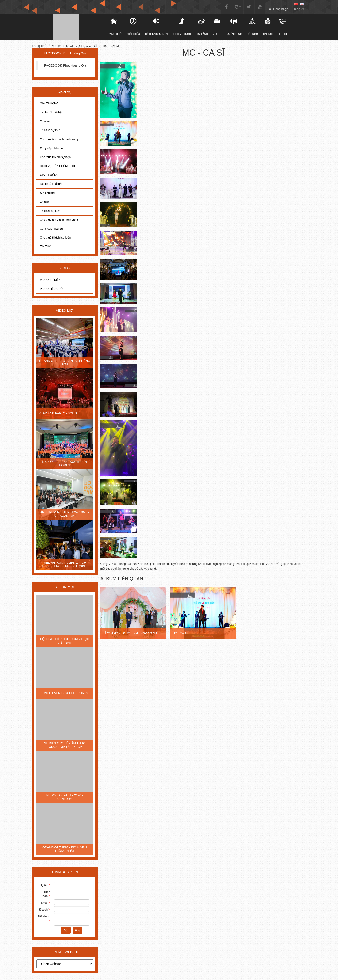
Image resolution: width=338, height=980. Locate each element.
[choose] (65, 964)
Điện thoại (46, 894)
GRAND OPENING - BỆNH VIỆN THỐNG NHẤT (65, 849)
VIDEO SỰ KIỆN (50, 280)
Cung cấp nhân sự (52, 148)
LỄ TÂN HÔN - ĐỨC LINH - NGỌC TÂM (130, 633)
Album (56, 46)
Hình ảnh (202, 27)
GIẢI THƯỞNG (49, 103)
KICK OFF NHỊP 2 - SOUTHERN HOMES (65, 463)
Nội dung (44, 918)
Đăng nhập (281, 9)
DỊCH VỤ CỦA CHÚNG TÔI (57, 166)
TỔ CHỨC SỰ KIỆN (156, 27)
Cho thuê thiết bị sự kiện (55, 157)
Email (46, 903)
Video (217, 27)
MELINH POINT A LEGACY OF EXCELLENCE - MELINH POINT (65, 564)
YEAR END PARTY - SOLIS (58, 413)
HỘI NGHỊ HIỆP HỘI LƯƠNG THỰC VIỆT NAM (65, 641)
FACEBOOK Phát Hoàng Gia (65, 65)
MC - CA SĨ (111, 46)
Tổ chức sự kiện (50, 130)
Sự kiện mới (48, 193)
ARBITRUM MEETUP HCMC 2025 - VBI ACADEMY (65, 514)
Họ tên (45, 885)
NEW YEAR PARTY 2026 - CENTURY (65, 797)
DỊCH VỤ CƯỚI (182, 27)
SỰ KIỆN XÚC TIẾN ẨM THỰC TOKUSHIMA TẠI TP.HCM (65, 745)
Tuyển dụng (234, 27)
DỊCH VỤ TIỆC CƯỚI (82, 46)
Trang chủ (39, 46)
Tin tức (268, 27)
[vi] (296, 4)
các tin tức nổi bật (51, 112)
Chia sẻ (45, 121)
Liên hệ (282, 27)
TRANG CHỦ (114, 27)
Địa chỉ (45, 910)
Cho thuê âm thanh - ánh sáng (59, 139)
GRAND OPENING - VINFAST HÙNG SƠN (65, 363)
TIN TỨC (45, 247)
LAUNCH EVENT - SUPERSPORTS (63, 693)
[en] (302, 4)
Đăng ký (298, 9)
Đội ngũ (252, 27)
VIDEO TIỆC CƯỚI (52, 289)
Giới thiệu (133, 27)
